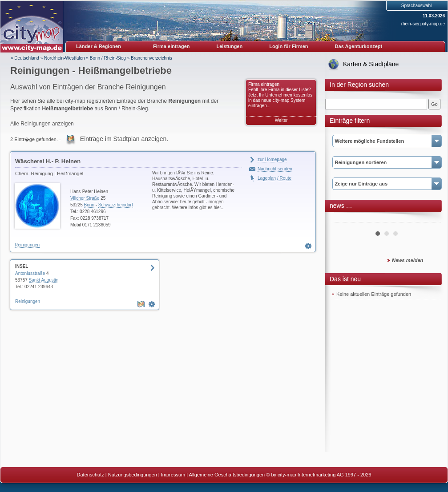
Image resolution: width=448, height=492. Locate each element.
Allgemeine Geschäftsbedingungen (227, 475)
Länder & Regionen (99, 46)
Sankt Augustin (44, 280)
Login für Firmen (289, 46)
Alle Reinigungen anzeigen (42, 124)
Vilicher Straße (85, 198)
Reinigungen (27, 245)
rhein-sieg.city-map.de (423, 24)
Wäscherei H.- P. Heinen (48, 161)
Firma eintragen (172, 46)
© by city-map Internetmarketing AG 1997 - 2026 (319, 475)
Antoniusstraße (30, 273)
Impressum (173, 475)
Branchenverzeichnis (151, 58)
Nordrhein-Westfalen (65, 58)
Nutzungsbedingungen (133, 475)
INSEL (22, 266)
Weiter (281, 120)
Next (429, 219)
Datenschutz (91, 475)
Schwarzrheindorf (116, 205)
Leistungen (230, 46)
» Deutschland (25, 58)
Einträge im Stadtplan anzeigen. (124, 139)
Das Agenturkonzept (359, 46)
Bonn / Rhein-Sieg (108, 58)
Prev (343, 219)
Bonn (89, 205)
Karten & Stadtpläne (371, 64)
